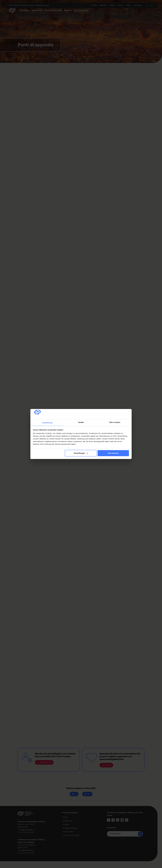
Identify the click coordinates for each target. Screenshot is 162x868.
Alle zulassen (113, 453)
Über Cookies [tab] (115, 422)
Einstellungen (81, 453)
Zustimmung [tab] (47, 423)
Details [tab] (81, 422)
